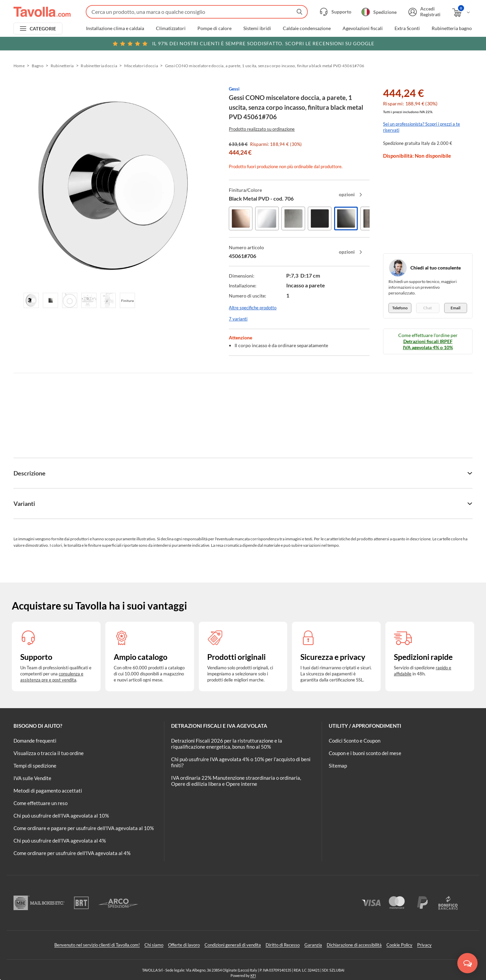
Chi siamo (154, 945)
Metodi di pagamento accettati (48, 791)
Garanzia (313, 945)
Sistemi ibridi (257, 28)
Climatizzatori (171, 28)
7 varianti (238, 319)
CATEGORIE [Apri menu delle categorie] (43, 29)
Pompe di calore (214, 28)
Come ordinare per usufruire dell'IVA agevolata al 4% (72, 853)
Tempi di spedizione (35, 766)
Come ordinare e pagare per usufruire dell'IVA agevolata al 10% (84, 828)
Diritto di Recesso (283, 945)
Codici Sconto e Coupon (355, 741)
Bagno (38, 66)
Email (455, 308)
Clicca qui (426, 43)
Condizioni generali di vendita (233, 945)
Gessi (234, 89)
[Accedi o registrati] (424, 12)
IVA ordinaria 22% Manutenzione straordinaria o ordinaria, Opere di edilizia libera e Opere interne (236, 781)
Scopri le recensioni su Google (243, 44)
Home (19, 66)
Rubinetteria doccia (99, 66)
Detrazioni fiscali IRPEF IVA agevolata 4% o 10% (428, 344)
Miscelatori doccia (141, 66)
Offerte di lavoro (184, 945)
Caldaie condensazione (307, 28)
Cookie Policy (399, 945)
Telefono (400, 308)
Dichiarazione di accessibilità (354, 945)
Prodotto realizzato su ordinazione (262, 129)
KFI (253, 975)
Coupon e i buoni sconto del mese (365, 753)
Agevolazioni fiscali (363, 28)
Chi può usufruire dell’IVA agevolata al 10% (61, 816)
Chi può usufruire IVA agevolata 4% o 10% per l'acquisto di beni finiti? (241, 762)
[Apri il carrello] (462, 13)
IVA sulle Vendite (32, 778)
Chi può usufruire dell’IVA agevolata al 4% (60, 841)
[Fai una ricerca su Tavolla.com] (197, 12)
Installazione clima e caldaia (115, 28)
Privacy (424, 945)
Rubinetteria (62, 66)
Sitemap (338, 766)
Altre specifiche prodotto (253, 308)
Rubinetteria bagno (452, 28)
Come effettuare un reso (40, 803)
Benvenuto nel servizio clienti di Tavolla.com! (97, 945)
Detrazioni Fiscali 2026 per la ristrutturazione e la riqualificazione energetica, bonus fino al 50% (227, 744)
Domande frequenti (35, 741)
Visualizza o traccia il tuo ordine (49, 753)
